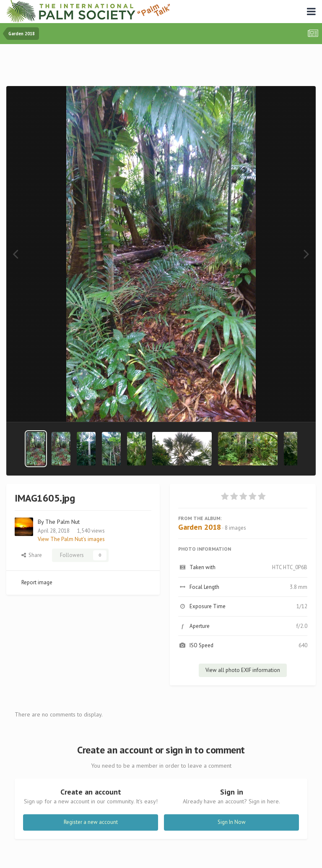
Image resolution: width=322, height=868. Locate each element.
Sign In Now (232, 822)
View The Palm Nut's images (71, 539)
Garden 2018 (200, 527)
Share (32, 555)
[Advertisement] (161, 67)
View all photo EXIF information (243, 670)
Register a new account (91, 822)
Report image (37, 582)
